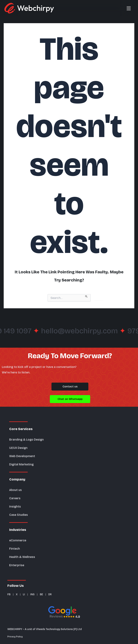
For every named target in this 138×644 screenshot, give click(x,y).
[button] (109, 8)
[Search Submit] (86, 296)
